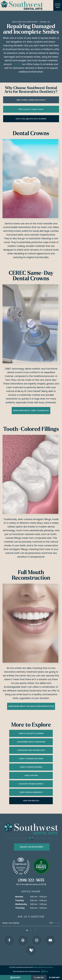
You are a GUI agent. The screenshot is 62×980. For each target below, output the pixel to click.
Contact (17, 64)
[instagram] (37, 940)
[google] (23, 940)
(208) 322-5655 (31, 880)
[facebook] (9, 940)
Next (55, 923)
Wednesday (21, 904)
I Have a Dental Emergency (31, 792)
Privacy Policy (47, 967)
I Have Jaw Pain (31, 775)
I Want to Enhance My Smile (31, 759)
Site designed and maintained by (30, 971)
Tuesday (20, 900)
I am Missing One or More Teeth (31, 750)
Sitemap (37, 967)
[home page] (22, 5)
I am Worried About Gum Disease (31, 742)
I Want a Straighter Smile (31, 767)
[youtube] (50, 940)
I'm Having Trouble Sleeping (31, 784)
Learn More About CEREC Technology (31, 411)
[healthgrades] (31, 950)
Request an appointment (32, 847)
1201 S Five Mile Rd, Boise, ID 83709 (31, 884)
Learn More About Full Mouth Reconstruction (31, 706)
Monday (19, 897)
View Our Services (31, 801)
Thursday (20, 908)
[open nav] (58, 5)
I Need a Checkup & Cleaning (31, 733)
